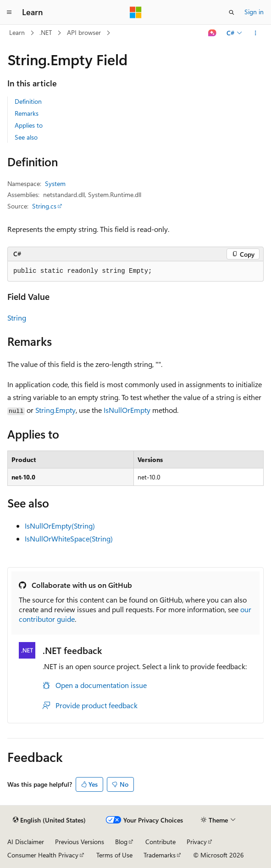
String (17, 318)
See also (26, 137)
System (55, 183)
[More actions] (256, 33)
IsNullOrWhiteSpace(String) (69, 538)
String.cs (44, 206)
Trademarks (160, 855)
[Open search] (232, 12)
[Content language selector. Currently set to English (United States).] (49, 820)
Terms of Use (114, 855)
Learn (17, 32)
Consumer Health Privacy (43, 855)
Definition (28, 101)
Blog (121, 842)
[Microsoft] (136, 12)
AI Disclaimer (26, 842)
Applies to (29, 125)
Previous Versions (80, 842)
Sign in (254, 12)
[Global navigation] (9, 12)
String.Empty (55, 410)
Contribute (160, 842)
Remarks (27, 113)
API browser (84, 32)
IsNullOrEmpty (127, 410)
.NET (46, 32)
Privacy (197, 842)
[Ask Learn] (213, 33)
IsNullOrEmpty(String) (60, 526)
